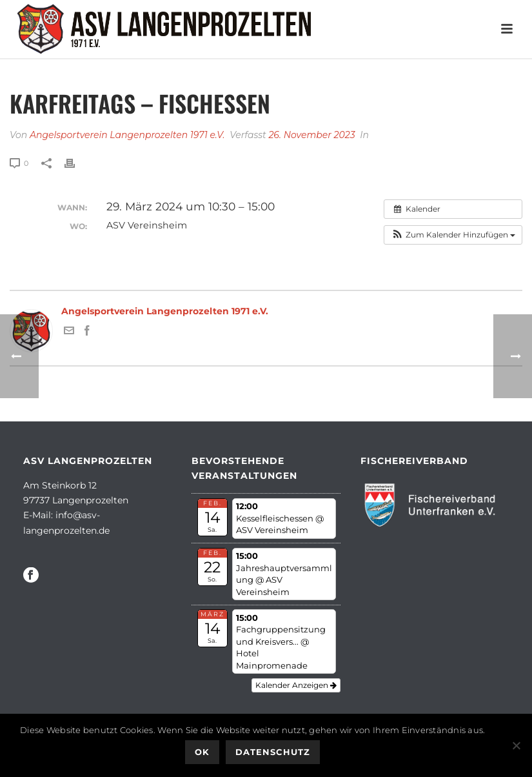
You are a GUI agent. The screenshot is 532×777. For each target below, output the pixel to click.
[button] (453, 235)
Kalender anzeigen (296, 685)
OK (202, 752)
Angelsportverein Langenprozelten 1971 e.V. (127, 135)
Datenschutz (273, 752)
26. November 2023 (311, 135)
